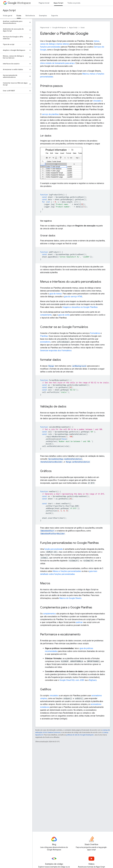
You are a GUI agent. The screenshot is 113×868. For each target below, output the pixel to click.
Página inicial (44, 3)
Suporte (55, 16)
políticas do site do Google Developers (80, 735)
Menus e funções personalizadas (67, 571)
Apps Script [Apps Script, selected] (58, 3)
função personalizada (53, 549)
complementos (49, 614)
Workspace (19, 3)
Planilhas (44, 336)
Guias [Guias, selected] (19, 16)
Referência (30, 16)
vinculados (54, 696)
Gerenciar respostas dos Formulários (56, 351)
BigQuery (93, 680)
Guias (83, 28)
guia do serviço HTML (73, 297)
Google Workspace (59, 28)
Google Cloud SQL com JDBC (72, 680)
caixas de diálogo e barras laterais (55, 44)
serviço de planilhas (50, 114)
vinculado (97, 101)
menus (96, 41)
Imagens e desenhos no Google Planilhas (80, 307)
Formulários (95, 333)
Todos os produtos (75, 3)
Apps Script (9, 10)
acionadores (45, 342)
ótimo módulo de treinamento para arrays (57, 63)
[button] (14, 22)
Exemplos (43, 16)
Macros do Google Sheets (70, 598)
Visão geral (7, 16)
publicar (79, 622)
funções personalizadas (50, 47)
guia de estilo (64, 315)
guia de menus (56, 294)
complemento (46, 315)
